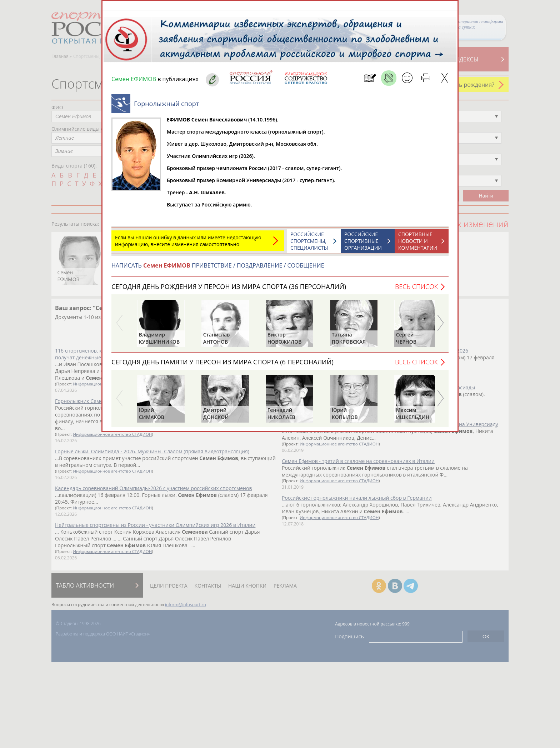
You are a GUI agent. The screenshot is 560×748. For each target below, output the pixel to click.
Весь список (416, 290)
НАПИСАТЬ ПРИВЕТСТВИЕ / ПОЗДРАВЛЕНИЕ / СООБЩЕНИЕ (218, 269)
